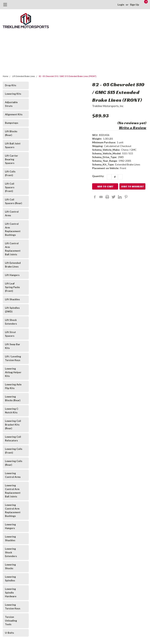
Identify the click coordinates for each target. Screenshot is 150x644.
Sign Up (134, 5)
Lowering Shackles (10, 538)
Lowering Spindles (10, 579)
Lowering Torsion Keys (13, 607)
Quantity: (98, 176)
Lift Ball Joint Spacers (13, 145)
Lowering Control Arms (13, 475)
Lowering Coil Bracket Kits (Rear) (13, 425)
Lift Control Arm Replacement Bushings (13, 229)
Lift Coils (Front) (10, 173)
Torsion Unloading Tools (11, 621)
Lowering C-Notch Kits (12, 411)
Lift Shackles (12, 299)
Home (6, 76)
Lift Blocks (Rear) (11, 133)
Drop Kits (11, 85)
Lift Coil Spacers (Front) (10, 187)
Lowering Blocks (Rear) (13, 398)
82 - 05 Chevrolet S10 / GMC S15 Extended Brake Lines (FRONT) (68, 76)
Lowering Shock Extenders (11, 552)
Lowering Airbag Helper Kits (13, 372)
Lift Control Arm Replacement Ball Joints (13, 249)
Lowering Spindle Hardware (11, 593)
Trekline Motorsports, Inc (108, 106)
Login (121, 5)
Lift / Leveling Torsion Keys (13, 358)
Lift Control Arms (12, 213)
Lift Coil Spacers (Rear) (13, 201)
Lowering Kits (13, 94)
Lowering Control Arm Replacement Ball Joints (13, 491)
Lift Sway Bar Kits (13, 346)
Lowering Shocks (10, 566)
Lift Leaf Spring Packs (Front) (12, 287)
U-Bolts (9, 633)
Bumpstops (12, 123)
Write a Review (133, 128)
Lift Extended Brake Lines (24, 76)
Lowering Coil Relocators (13, 439)
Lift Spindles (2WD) (12, 310)
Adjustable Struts (11, 104)
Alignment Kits (14, 114)
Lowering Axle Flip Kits (13, 386)
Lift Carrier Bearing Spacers (12, 159)
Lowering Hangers (10, 526)
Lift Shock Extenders (11, 322)
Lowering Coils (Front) (14, 451)
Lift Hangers (12, 275)
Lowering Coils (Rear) (14, 463)
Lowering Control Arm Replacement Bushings (13, 510)
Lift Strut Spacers (10, 334)
